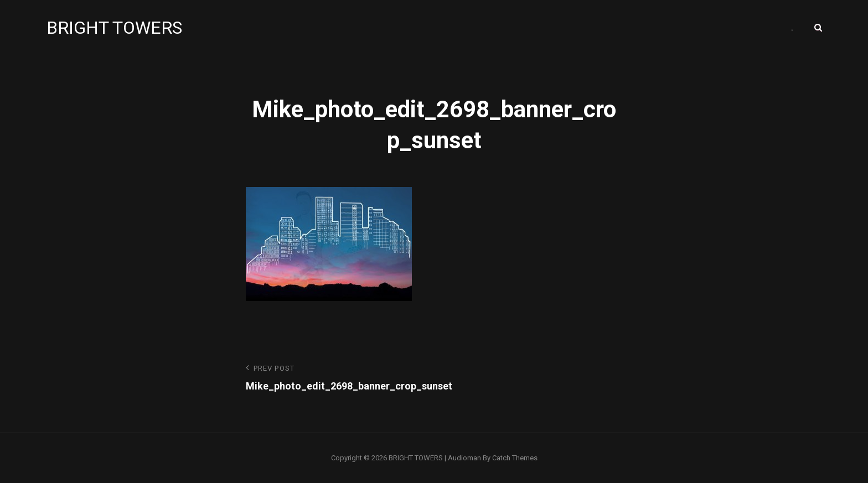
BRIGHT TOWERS (114, 28)
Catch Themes (515, 458)
